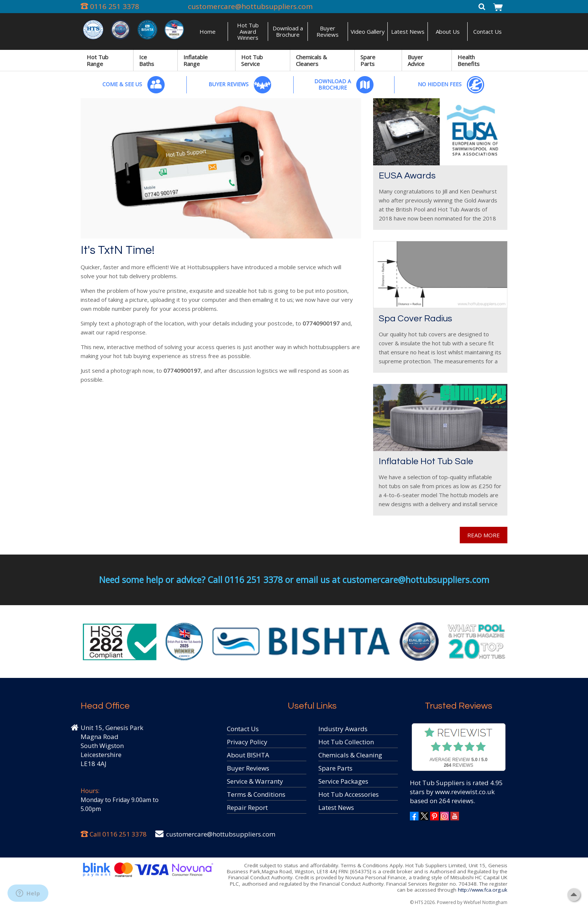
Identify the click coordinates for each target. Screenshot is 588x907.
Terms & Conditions (256, 794)
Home (208, 31)
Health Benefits (469, 60)
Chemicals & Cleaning (350, 755)
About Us (448, 31)
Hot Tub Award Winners (248, 31)
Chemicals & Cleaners (311, 60)
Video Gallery (368, 31)
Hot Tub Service (252, 60)
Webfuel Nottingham (485, 902)
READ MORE (484, 535)
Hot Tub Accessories (349, 794)
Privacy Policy (247, 742)
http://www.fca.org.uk (483, 890)
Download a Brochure (288, 31)
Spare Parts (368, 60)
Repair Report (247, 807)
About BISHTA (248, 755)
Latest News (408, 31)
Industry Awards (343, 729)
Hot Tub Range (97, 60)
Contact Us (487, 31)
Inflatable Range (196, 60)
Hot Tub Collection (346, 742)
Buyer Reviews (328, 31)
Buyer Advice (416, 60)
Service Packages (343, 781)
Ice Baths (147, 60)
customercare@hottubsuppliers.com (250, 6)
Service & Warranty (255, 781)
